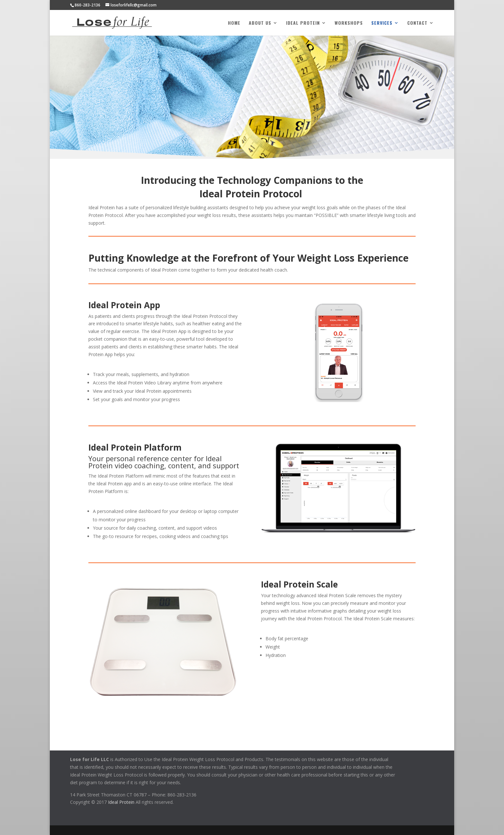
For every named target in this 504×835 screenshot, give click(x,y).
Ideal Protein (303, 23)
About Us (260, 23)
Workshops (349, 23)
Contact (417, 23)
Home (234, 23)
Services (382, 23)
